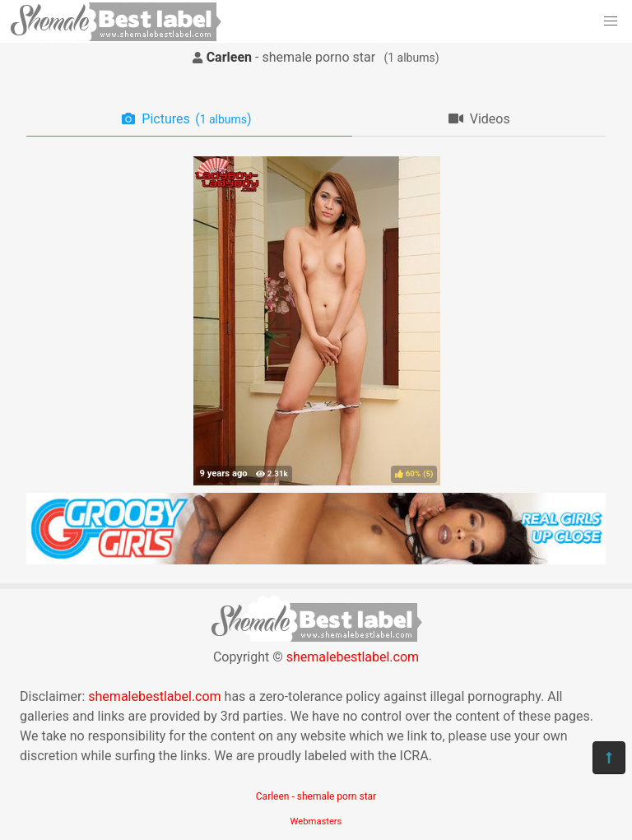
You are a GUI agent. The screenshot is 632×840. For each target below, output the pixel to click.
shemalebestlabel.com (353, 657)
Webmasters (316, 821)
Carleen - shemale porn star (316, 796)
